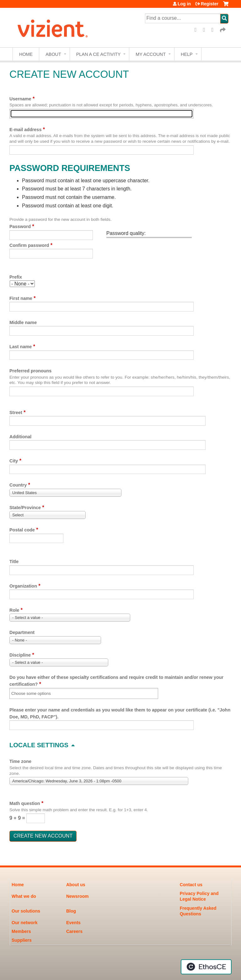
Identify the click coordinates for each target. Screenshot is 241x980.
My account (151, 54)
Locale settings (39, 745)
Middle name (23, 322)
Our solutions (26, 911)
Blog (71, 911)
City (14, 461)
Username (20, 99)
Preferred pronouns (30, 371)
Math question (25, 803)
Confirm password (29, 245)
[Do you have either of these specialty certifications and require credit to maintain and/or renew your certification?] (35, 693)
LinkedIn (215, 30)
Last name (21, 347)
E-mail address (25, 130)
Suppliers (22, 940)
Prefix (16, 277)
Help (187, 54)
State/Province (25, 508)
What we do (24, 896)
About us (76, 885)
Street (16, 413)
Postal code (22, 530)
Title (14, 562)
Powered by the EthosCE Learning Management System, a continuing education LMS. (206, 967)
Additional (20, 437)
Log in (184, 4)
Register (210, 4)
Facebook (198, 30)
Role (14, 610)
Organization (23, 586)
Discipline (20, 655)
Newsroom (78, 896)
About (53, 54)
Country (18, 485)
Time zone (20, 761)
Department (22, 632)
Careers (74, 931)
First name (21, 298)
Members (21, 931)
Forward (223, 30)
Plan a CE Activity (99, 54)
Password (20, 226)
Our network (24, 923)
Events (73, 923)
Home (26, 54)
